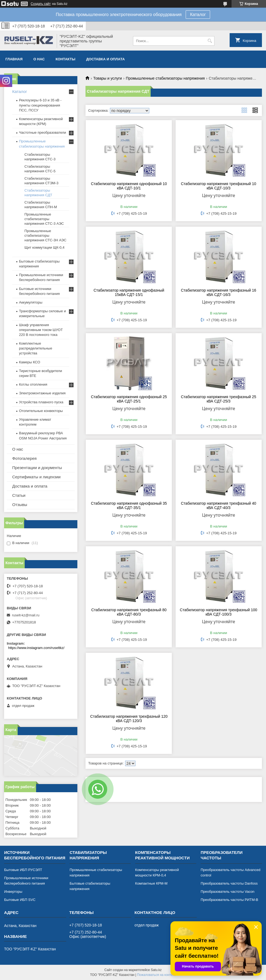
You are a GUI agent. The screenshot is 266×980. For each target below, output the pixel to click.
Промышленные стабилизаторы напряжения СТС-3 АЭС (44, 219)
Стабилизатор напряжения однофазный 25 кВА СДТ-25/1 (129, 399)
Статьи (19, 495)
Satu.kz (156, 970)
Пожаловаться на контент (156, 975)
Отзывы (20, 505)
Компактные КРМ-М (151, 883)
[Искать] (210, 41)
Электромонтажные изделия (42, 393)
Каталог (198, 15)
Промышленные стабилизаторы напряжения (165, 78)
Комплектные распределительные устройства (36, 348)
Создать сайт (41, 4)
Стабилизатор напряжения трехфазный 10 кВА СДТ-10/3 (219, 186)
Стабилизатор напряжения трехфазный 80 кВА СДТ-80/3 (129, 612)
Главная (14, 59)
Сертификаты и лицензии (36, 477)
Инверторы (13, 892)
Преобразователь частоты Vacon (227, 892)
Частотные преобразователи (42, 132)
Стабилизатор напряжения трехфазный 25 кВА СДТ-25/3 (219, 399)
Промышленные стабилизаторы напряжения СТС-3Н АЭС (45, 235)
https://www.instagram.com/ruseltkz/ (36, 648)
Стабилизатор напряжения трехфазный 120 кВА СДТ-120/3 (129, 719)
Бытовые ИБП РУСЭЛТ (23, 870)
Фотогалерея (24, 458)
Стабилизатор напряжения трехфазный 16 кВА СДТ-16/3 (219, 292)
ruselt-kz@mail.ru (26, 615)
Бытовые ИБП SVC (20, 900)
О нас (39, 59)
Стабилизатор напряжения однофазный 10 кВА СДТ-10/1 (129, 186)
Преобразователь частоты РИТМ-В (229, 900)
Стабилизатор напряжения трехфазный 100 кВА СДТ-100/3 (219, 612)
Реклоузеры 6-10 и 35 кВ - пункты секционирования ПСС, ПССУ (40, 105)
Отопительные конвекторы (41, 411)
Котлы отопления (33, 384)
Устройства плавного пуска (41, 402)
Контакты (66, 59)
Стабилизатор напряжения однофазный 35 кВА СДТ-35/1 (129, 505)
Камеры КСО (30, 362)
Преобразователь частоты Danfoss (229, 883)
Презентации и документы (37, 468)
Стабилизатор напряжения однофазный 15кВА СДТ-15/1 (129, 292)
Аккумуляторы (31, 302)
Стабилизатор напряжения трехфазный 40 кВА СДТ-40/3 (219, 505)
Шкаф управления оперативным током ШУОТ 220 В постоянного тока (41, 330)
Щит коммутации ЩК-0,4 (44, 247)
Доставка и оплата (106, 59)
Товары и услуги (107, 78)
